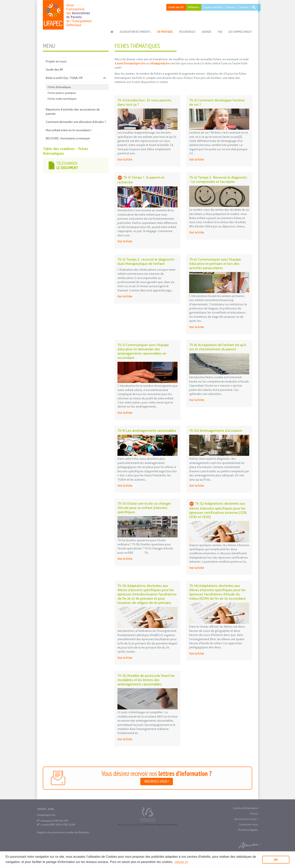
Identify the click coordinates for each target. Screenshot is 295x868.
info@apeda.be (160, 63)
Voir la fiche (125, 160)
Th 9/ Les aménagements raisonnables (147, 431)
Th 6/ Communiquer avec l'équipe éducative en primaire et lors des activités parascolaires (215, 264)
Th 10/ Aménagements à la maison (216, 431)
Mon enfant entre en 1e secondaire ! (69, 130)
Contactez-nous (248, 824)
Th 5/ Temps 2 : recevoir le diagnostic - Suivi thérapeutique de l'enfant (147, 262)
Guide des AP (176, 7)
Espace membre (213, 7)
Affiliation (194, 7)
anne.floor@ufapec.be (131, 63)
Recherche (254, 7)
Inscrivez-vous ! (157, 781)
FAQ (220, 32)
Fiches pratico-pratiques (62, 93)
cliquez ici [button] (181, 862)
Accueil (112, 32)
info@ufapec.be (46, 815)
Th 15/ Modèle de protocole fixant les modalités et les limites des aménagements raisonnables (146, 680)
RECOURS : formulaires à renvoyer (68, 138)
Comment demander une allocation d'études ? (76, 122)
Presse (231, 7)
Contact (243, 7)
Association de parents (135, 32)
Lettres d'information (246, 808)
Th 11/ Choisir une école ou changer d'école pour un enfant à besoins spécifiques (144, 508)
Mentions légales (248, 830)
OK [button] (276, 860)
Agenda (207, 32)
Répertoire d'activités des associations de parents (73, 112)
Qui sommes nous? (240, 32)
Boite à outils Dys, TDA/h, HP (76, 78)
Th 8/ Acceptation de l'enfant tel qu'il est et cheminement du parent (218, 347)
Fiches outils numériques (62, 99)
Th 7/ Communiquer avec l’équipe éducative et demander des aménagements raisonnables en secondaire (143, 351)
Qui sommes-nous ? (246, 819)
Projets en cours (56, 61)
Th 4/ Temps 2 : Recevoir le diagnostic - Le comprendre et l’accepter (218, 180)
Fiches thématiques (59, 87)
